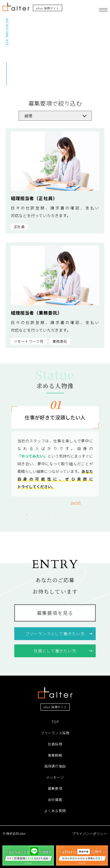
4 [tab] (48, 515)
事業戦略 (55, 755)
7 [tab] (69, 515)
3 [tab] (41, 515)
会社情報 (55, 799)
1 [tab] (27, 515)
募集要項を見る (55, 613)
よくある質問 (55, 811)
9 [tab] (83, 515)
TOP (55, 722)
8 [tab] (76, 515)
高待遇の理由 (55, 766)
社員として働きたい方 (55, 650)
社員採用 (55, 744)
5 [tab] (55, 515)
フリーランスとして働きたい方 (55, 633)
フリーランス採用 (55, 733)
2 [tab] (34, 515)
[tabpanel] (55, 451)
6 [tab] (62, 515)
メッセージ (55, 777)
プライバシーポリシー (89, 833)
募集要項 (55, 788)
